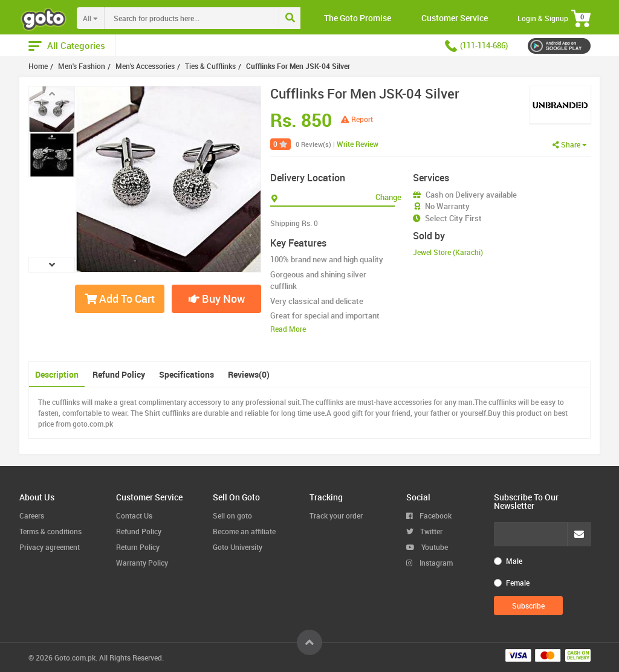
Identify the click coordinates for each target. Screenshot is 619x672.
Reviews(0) (249, 374)
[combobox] (216, 18)
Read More (288, 329)
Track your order (336, 515)
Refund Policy (119, 374)
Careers (32, 515)
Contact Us (134, 515)
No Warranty (447, 206)
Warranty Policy (142, 563)
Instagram (429, 563)
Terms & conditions (50, 531)
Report (357, 119)
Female (518, 583)
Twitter (424, 531)
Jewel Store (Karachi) (448, 252)
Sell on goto (232, 515)
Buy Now (217, 299)
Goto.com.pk (75, 657)
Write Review (358, 144)
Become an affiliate (244, 531)
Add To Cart (120, 299)
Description (57, 374)
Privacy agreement (50, 547)
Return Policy (138, 547)
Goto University (238, 547)
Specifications (186, 374)
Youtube (427, 547)
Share (570, 144)
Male (514, 561)
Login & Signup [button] (543, 18)
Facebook (429, 515)
